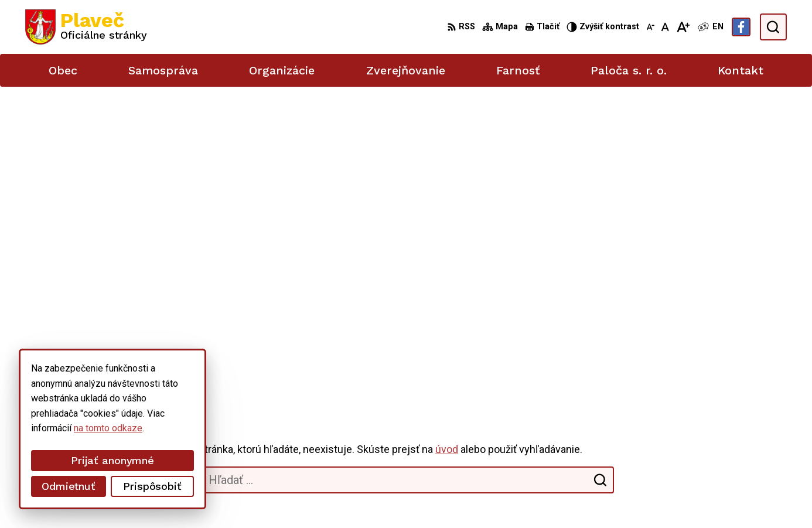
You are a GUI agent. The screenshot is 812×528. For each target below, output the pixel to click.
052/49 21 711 (690, 428)
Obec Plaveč (328, 497)
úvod (447, 151)
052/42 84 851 (690, 415)
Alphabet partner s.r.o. (180, 497)
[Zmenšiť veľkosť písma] (650, 27)
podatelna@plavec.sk (703, 442)
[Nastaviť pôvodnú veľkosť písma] (665, 27)
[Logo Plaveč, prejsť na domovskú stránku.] (86, 27)
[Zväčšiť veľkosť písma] (683, 27)
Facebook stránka (695, 454)
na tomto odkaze (35, 428)
